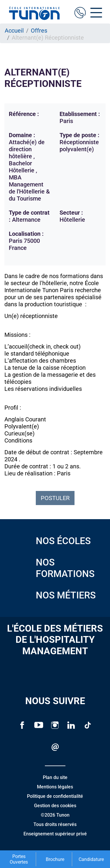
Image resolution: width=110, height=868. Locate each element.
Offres (39, 31)
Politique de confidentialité (55, 796)
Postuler (55, 498)
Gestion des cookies (55, 806)
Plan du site (55, 777)
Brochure (55, 859)
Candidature (91, 859)
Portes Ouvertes (19, 859)
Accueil (14, 31)
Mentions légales (55, 787)
